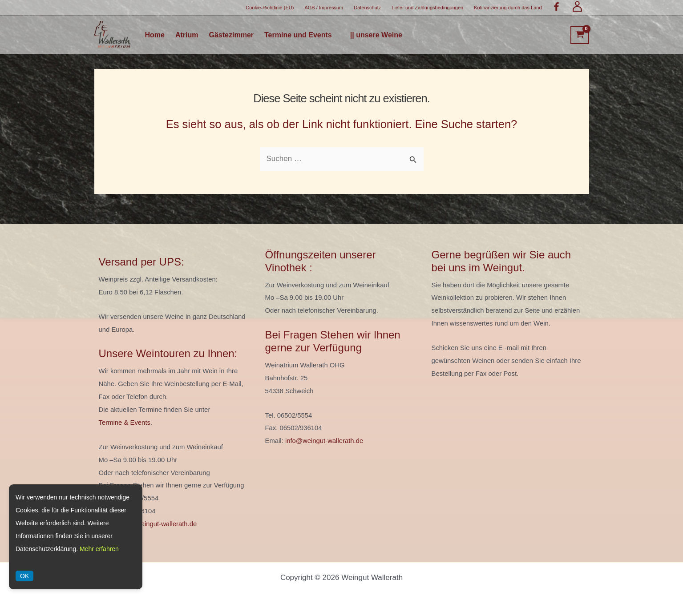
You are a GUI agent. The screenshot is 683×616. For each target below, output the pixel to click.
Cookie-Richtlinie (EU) (270, 8)
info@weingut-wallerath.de (158, 524)
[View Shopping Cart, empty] (580, 35)
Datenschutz (367, 8)
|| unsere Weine (376, 35)
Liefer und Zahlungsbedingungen (427, 8)
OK (24, 576)
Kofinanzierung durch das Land (508, 8)
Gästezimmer (232, 35)
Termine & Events (125, 423)
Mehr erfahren (99, 549)
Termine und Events (298, 35)
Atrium (187, 35)
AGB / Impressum (324, 8)
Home (155, 35)
